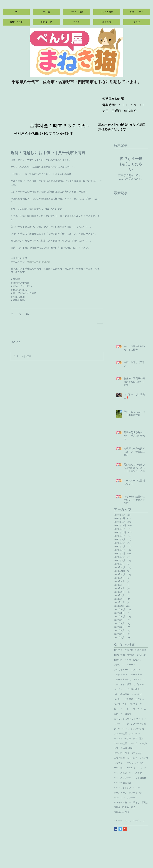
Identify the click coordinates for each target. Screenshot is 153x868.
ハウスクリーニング (124, 763)
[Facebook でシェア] (12, 314)
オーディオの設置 (123, 684)
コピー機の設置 (121, 694)
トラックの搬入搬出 (124, 748)
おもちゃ (118, 650)
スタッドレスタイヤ (132, 704)
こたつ (128, 660)
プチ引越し (119, 768)
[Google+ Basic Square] (125, 829)
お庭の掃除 (119, 655)
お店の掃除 (141, 650)
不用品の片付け (121, 812)
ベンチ (136, 788)
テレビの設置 (120, 743)
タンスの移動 (137, 729)
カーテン (118, 689)
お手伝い (131, 655)
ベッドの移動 (135, 773)
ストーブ (131, 709)
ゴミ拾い (139, 699)
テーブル (144, 743)
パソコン (140, 763)
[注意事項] (107, 22)
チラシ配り (138, 738)
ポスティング (135, 793)
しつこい (137, 660)
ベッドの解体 (140, 778)
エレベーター (135, 674)
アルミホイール (121, 670)
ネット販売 (132, 758)
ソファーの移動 (138, 724)
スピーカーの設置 (123, 714)
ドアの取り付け (121, 753)
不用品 (117, 807)
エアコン (135, 670)
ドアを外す (136, 753)
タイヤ (117, 729)
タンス (126, 729)
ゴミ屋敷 (129, 699)
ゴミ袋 (117, 704)
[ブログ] (76, 22)
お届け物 (129, 650)
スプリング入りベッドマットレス (130, 719)
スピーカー (143, 709)
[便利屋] (47, 12)
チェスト (118, 738)
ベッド (143, 768)
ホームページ (120, 793)
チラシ (128, 738)
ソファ (126, 724)
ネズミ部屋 (119, 758)
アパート (131, 665)
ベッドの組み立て (123, 778)
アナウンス (119, 665)
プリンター (132, 768)
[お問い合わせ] (16, 22)
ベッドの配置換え (123, 783)
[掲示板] (137, 22)
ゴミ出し (118, 699)
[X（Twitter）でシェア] (20, 314)
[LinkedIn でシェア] (27, 314)
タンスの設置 (120, 733)
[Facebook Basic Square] (116, 829)
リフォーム (132, 797)
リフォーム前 (120, 802)
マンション (119, 797)
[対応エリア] (47, 22)
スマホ (117, 724)
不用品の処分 (129, 807)
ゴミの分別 (136, 694)
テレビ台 (133, 743)
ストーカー (119, 709)
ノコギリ (144, 758)
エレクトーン (120, 674)
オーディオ (139, 679)
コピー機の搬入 (132, 689)
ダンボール (134, 733)
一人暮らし (134, 802)
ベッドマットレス (123, 788)
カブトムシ (139, 684)
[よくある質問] (107, 12)
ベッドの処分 (120, 773)
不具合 (145, 802)
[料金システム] (137, 12)
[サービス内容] (76, 12)
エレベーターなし (123, 679)
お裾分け (118, 660)
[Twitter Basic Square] (120, 829)
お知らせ (142, 655)
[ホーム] (16, 12)
